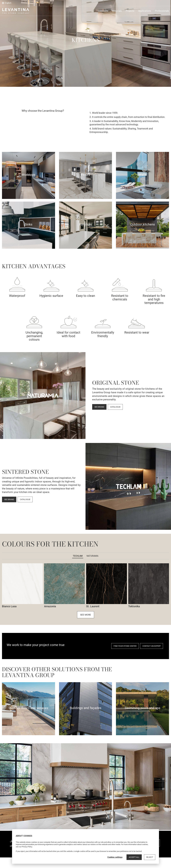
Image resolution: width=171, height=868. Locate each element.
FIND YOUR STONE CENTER (125, 646)
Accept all (134, 857)
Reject (150, 857)
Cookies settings (115, 857)
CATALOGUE (115, 407)
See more (86, 615)
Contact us (86, 808)
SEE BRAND (99, 407)
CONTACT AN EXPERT (152, 646)
